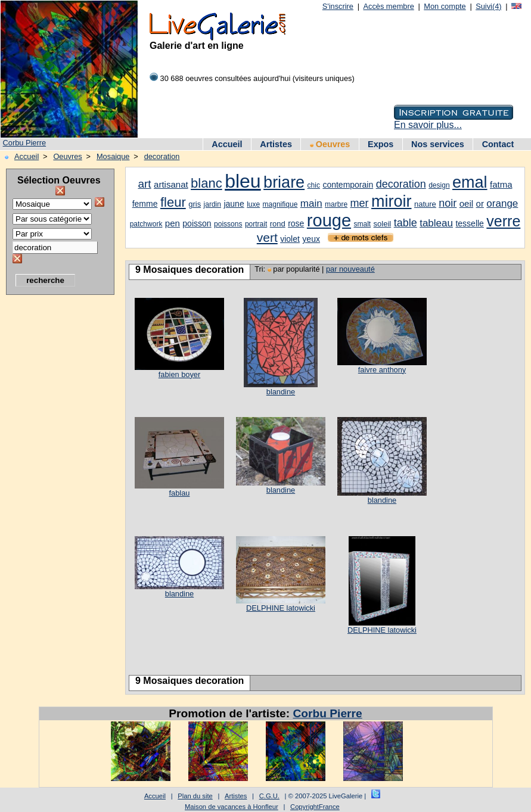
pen (173, 223)
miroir (392, 201)
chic (314, 185)
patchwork (146, 224)
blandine (281, 392)
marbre (336, 204)
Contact (498, 144)
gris (195, 204)
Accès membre (388, 6)
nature (425, 204)
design (439, 185)
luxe (253, 204)
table (406, 223)
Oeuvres (330, 144)
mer (360, 203)
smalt (362, 224)
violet (290, 239)
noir (448, 203)
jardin (212, 204)
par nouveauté (350, 269)
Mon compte (445, 6)
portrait (256, 224)
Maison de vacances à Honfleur (232, 807)
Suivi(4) (488, 6)
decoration (162, 156)
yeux (311, 239)
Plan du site (195, 796)
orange (502, 203)
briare (284, 182)
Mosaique (113, 156)
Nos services (438, 144)
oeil (466, 203)
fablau (180, 493)
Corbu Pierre (25, 143)
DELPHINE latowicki (281, 608)
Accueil (227, 144)
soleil (383, 224)
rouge (329, 220)
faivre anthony (382, 370)
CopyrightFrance (315, 807)
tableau (436, 223)
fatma (501, 184)
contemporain (348, 185)
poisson (197, 223)
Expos (381, 144)
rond (278, 224)
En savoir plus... (428, 125)
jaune (234, 204)
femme (145, 204)
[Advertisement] (54, 480)
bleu (243, 181)
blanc (206, 183)
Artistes (276, 144)
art (144, 184)
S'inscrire (338, 6)
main (311, 203)
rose (296, 223)
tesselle (469, 223)
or (480, 203)
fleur (173, 202)
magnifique (280, 204)
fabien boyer (179, 374)
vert (267, 237)
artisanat (171, 184)
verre (503, 221)
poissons (228, 224)
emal (470, 182)
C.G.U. (269, 796)
